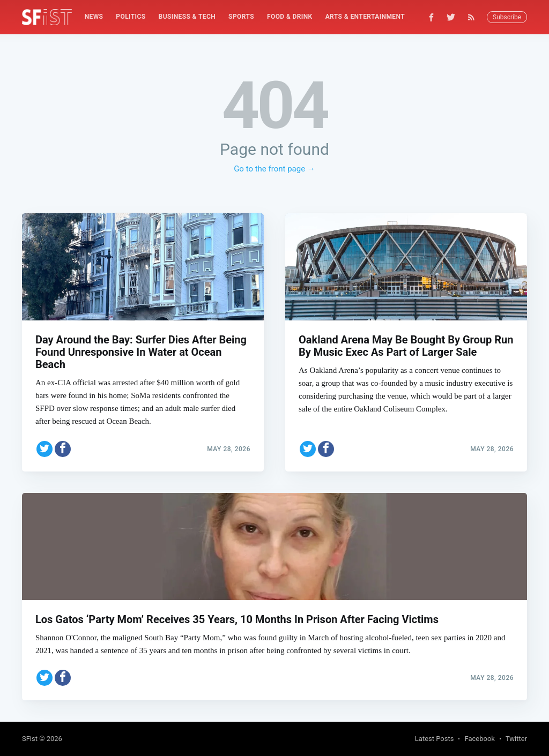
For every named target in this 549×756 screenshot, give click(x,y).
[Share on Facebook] (63, 449)
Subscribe (507, 17)
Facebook (479, 739)
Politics (131, 17)
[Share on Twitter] (44, 449)
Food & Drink (290, 17)
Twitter (516, 739)
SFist (30, 739)
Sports (241, 17)
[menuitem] (94, 17)
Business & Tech (187, 17)
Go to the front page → (274, 169)
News (94, 17)
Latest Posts (435, 739)
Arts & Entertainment (365, 17)
